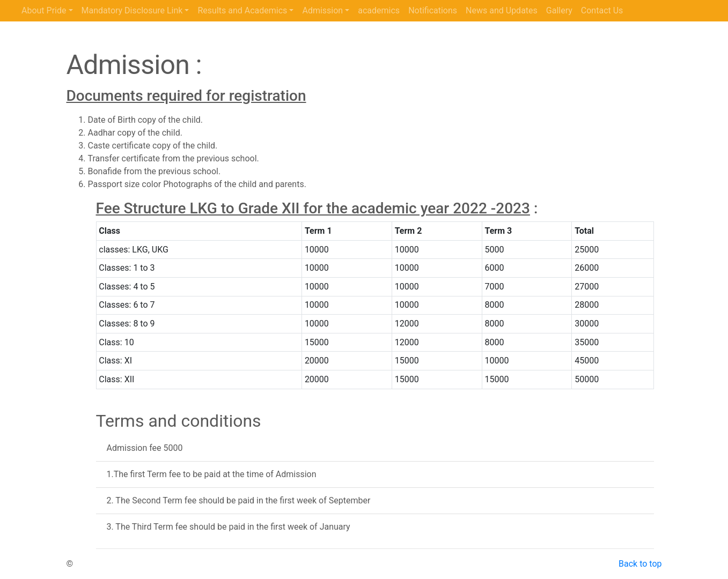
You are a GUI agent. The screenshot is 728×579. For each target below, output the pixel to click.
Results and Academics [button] (242, 10)
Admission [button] (322, 10)
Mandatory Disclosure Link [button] (132, 10)
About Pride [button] (44, 10)
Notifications (433, 10)
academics (379, 10)
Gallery (559, 10)
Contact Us (602, 10)
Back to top (640, 564)
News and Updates (502, 10)
